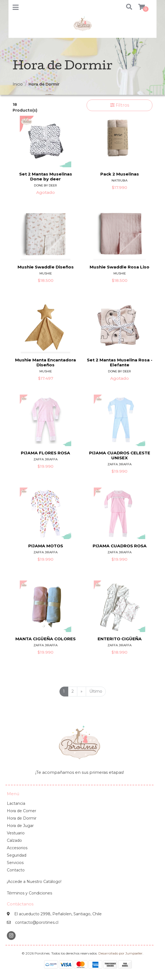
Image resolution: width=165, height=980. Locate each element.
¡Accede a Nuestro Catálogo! (34, 882)
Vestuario (16, 833)
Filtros (120, 105)
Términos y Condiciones (29, 893)
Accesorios (17, 848)
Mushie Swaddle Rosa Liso (120, 267)
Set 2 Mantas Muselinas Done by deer (46, 176)
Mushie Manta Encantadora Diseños (45, 362)
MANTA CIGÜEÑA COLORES (45, 639)
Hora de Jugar (20, 826)
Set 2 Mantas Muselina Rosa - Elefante (120, 362)
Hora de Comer (22, 811)
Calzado (14, 840)
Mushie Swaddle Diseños (46, 267)
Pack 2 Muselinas (120, 174)
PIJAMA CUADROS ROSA (120, 546)
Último (96, 691)
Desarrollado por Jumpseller (120, 953)
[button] (126, 7)
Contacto (16, 870)
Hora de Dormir (22, 818)
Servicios (15, 863)
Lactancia (16, 803)
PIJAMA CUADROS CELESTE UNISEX (120, 455)
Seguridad (17, 855)
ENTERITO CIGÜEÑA (120, 639)
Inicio (18, 84)
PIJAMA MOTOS (46, 546)
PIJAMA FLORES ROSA (45, 453)
